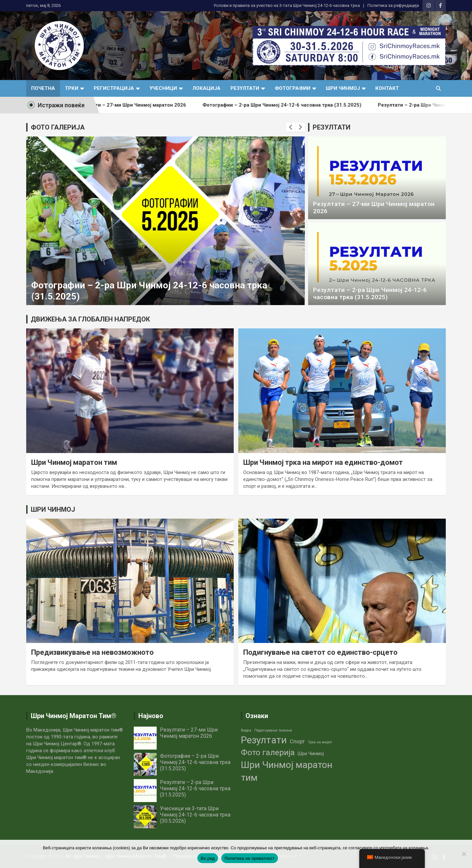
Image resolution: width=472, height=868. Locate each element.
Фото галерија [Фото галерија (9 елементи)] (268, 752)
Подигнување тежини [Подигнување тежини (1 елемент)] (273, 730)
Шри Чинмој (343, 88)
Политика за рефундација (393, 5)
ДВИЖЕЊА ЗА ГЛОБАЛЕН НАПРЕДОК (90, 319)
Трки (72, 88)
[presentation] (291, 127)
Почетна (43, 88)
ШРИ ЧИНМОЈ (53, 509)
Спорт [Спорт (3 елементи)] (297, 742)
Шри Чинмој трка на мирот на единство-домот (323, 462)
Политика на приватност (250, 858)
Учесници (163, 88)
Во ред (208, 858)
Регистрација (114, 88)
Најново (151, 716)
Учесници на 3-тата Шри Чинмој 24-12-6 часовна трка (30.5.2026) (195, 815)
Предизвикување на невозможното (92, 652)
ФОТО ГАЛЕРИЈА (58, 127)
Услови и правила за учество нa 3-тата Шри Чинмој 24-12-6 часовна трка (287, 5)
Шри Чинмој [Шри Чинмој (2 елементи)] (311, 754)
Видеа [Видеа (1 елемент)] (246, 730)
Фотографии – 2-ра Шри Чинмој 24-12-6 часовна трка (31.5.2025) (294, 105)
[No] (464, 854)
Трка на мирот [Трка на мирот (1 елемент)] (320, 742)
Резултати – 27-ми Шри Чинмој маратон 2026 (143, 105)
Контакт (387, 88)
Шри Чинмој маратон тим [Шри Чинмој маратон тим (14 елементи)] (287, 771)
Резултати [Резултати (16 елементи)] (264, 740)
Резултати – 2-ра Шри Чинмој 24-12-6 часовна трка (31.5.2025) (370, 294)
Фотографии (293, 88)
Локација (206, 88)
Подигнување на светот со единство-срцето (320, 652)
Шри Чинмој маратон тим (74, 462)
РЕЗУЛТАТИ (332, 127)
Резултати (245, 88)
